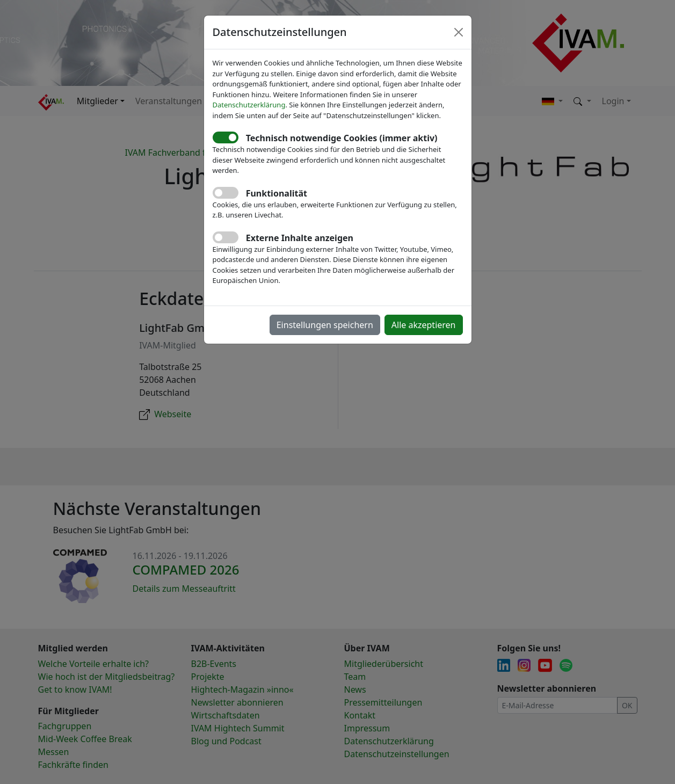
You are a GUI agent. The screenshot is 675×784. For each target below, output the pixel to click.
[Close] (459, 32)
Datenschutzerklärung (249, 105)
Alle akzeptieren (424, 325)
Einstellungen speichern (325, 325)
